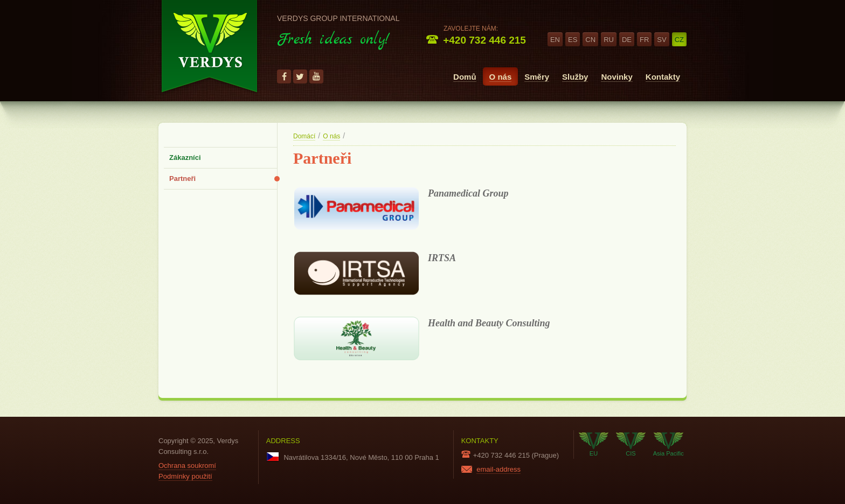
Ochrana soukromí (187, 465)
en (555, 40)
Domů (465, 77)
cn (590, 40)
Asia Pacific (669, 444)
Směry (537, 77)
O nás (501, 77)
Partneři (182, 178)
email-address (498, 469)
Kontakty (663, 77)
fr (644, 40)
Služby (575, 77)
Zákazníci (185, 157)
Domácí (304, 136)
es (573, 40)
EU (594, 444)
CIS (631, 444)
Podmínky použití (185, 476)
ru (609, 40)
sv (662, 40)
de (627, 40)
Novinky (617, 77)
